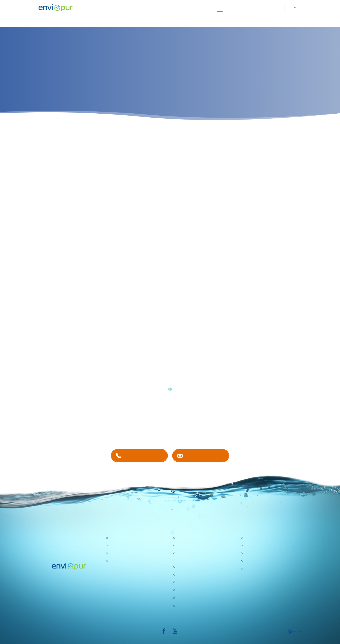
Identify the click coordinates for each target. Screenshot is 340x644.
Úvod (96, 21)
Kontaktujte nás (205, 455)
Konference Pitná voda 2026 (199, 605)
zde (41, 281)
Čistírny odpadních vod (127, 537)
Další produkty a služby (282, 21)
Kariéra (135, 7)
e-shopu (129, 358)
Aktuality (183, 589)
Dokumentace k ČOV (192, 7)
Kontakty (236, 7)
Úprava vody (163, 21)
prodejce (188, 301)
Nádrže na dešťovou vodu (201, 21)
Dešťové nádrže (122, 561)
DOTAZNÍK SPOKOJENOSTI (199, 597)
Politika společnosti (191, 566)
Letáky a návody (158, 7)
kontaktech (140, 431)
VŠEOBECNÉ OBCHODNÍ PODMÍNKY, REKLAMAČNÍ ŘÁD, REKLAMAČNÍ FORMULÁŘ (270, 574)
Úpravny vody (120, 545)
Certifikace (252, 537)
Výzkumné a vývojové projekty (200, 574)
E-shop (254, 7)
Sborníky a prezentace (262, 561)
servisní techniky (60, 348)
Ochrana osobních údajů (196, 582)
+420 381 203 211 (144, 455)
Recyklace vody (243, 21)
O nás (218, 7)
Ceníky (250, 545)
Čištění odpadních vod (127, 21)
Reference (274, 7)
